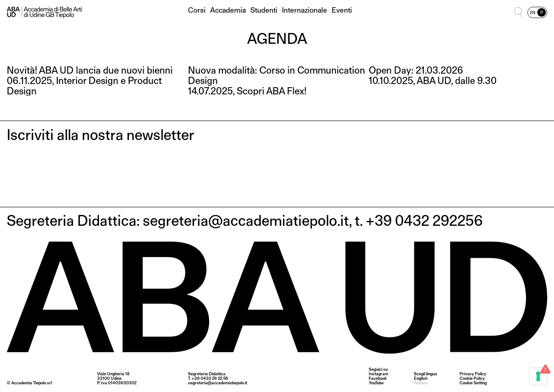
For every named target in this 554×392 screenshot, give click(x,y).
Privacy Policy (473, 374)
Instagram (378, 374)
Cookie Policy (472, 378)
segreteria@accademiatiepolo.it (218, 383)
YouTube (376, 383)
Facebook (378, 378)
